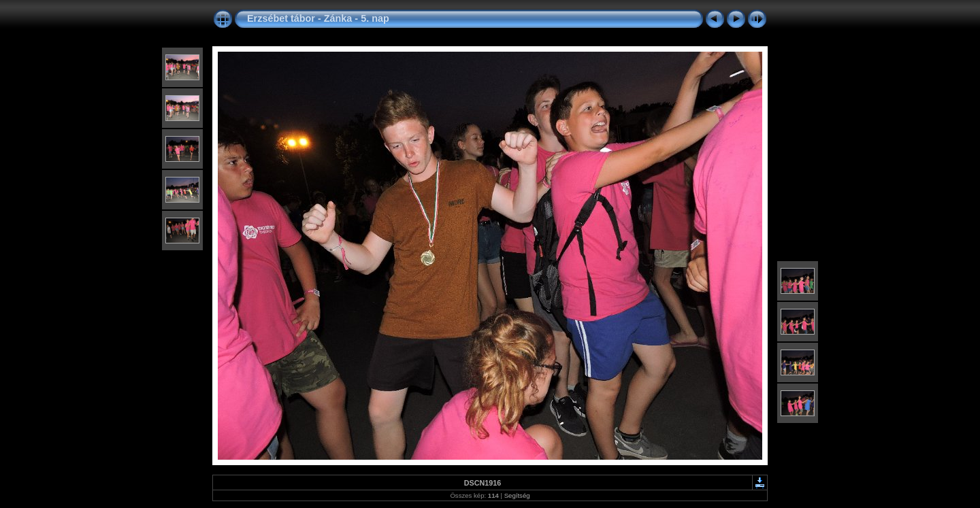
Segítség (517, 495)
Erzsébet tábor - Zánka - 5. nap (318, 18)
